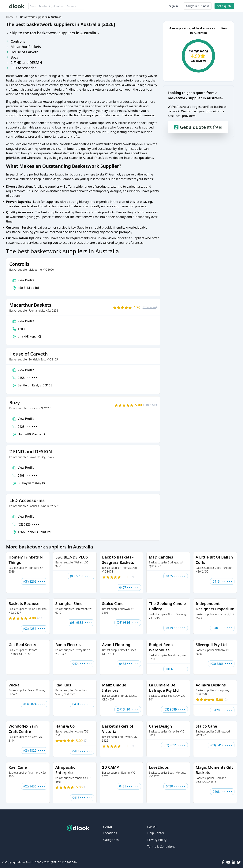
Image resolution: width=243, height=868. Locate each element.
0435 (176, 576)
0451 (129, 786)
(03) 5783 (81, 576)
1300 (27, 329)
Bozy (12, 57)
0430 (176, 786)
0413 (222, 581)
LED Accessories (21, 68)
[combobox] (57, 6)
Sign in (174, 6)
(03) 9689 (174, 709)
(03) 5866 (221, 664)
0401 (222, 628)
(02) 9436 (34, 786)
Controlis (16, 41)
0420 (222, 710)
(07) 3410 (128, 709)
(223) (149, 307)
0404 (82, 664)
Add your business (197, 6)
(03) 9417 (221, 745)
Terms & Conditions (161, 847)
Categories (111, 840)
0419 (176, 628)
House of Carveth (22, 52)
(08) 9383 (81, 623)
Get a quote (224, 6)
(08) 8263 (34, 581)
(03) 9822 (34, 750)
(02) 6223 (28, 524)
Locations (110, 833)
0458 (27, 378)
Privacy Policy (157, 840)
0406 (176, 669)
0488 (129, 664)
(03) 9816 (128, 623)
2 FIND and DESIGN (24, 63)
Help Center (156, 833)
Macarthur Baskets (23, 47)
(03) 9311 (174, 745)
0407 (129, 588)
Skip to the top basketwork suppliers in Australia (53, 33)
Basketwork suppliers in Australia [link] (41, 17)
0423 (27, 427)
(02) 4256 (34, 629)
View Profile (26, 280)
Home (10, 17)
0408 (27, 476)
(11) (150, 405)
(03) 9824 (34, 704)
